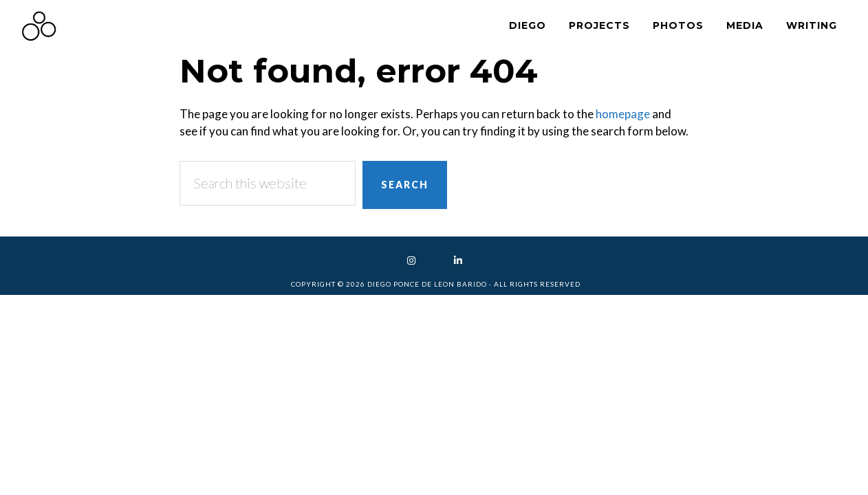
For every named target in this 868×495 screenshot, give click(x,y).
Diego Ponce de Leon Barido (144, 26)
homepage (623, 114)
